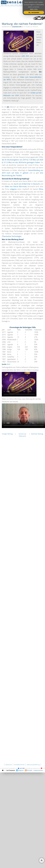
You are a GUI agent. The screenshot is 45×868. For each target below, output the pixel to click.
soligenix (13, 189)
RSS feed (29, 770)
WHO (9, 364)
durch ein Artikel (20, 184)
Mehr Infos (34, 9)
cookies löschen (38, 770)
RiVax (41, 189)
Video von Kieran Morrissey (16, 186)
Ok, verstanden (34, 12)
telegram (20, 770)
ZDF (27, 56)
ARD (23, 56)
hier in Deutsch (33, 184)
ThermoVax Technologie (12, 236)
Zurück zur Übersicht (22, 435)
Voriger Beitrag (7, 434)
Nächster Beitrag (37, 434)
